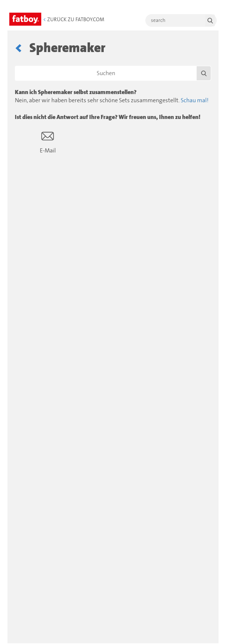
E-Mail (48, 142)
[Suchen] (113, 73)
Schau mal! (195, 100)
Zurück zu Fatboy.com (74, 20)
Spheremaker (67, 48)
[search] (181, 20)
